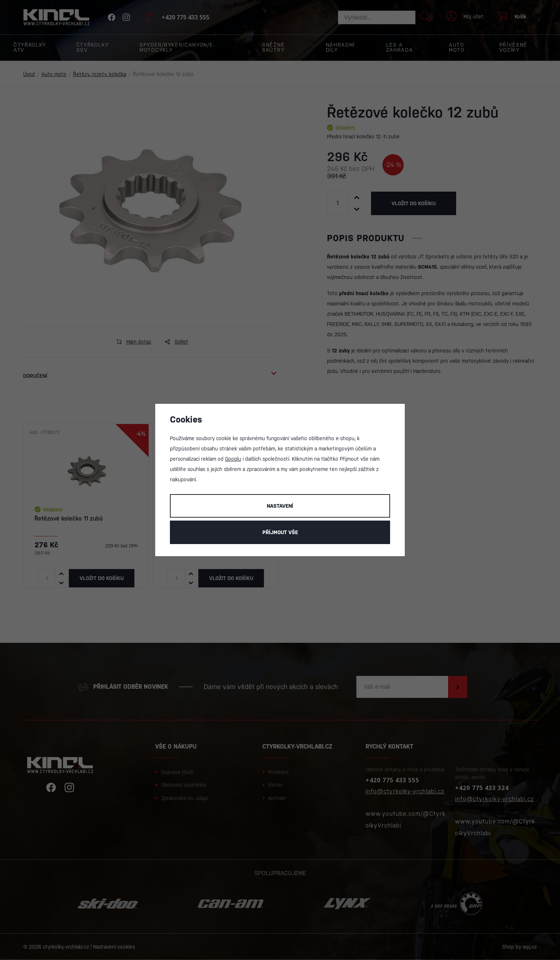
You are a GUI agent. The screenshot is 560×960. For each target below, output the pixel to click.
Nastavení (280, 506)
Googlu (233, 459)
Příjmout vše (280, 532)
